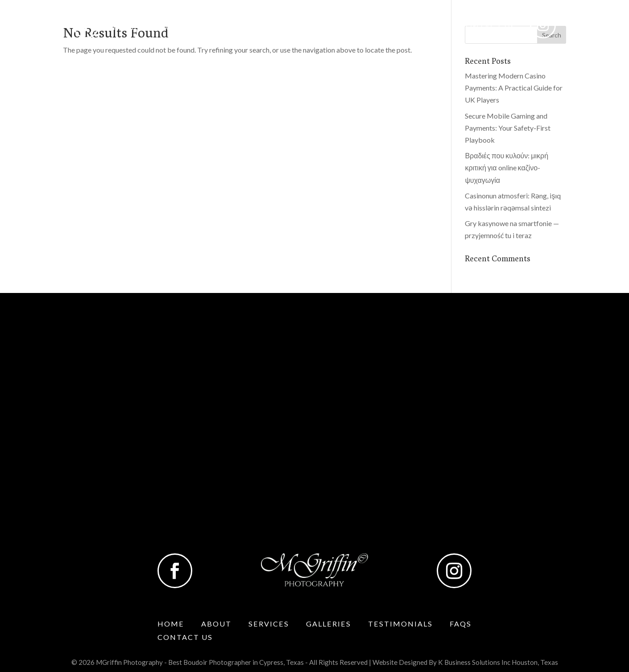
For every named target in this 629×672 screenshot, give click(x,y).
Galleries (296, 28)
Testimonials (375, 28)
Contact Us (488, 28)
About (170, 28)
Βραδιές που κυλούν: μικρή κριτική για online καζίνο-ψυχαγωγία (507, 167)
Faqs (433, 28)
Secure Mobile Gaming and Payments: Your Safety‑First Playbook (507, 128)
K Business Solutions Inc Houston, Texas (498, 662)
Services (229, 28)
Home (126, 28)
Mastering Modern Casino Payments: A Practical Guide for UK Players (514, 88)
